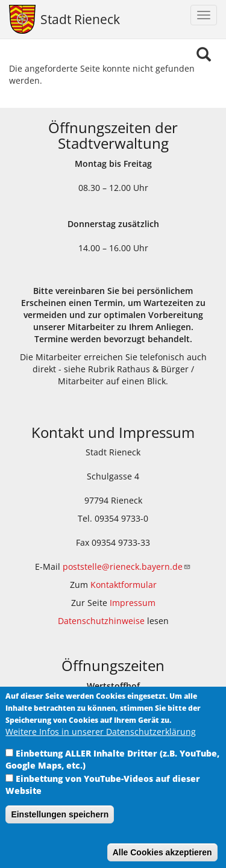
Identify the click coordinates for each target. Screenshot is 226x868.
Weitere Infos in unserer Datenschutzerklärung (101, 746)
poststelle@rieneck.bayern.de (127, 567)
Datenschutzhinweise (101, 621)
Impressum (133, 603)
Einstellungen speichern (60, 829)
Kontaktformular (124, 585)
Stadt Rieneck (80, 19)
